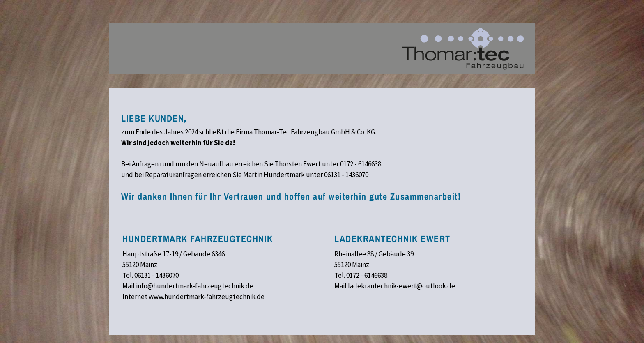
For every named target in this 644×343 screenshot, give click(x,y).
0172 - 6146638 (361, 164)
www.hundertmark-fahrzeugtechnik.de (207, 297)
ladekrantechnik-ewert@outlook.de (401, 286)
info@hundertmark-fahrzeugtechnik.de (195, 286)
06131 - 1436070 (346, 175)
